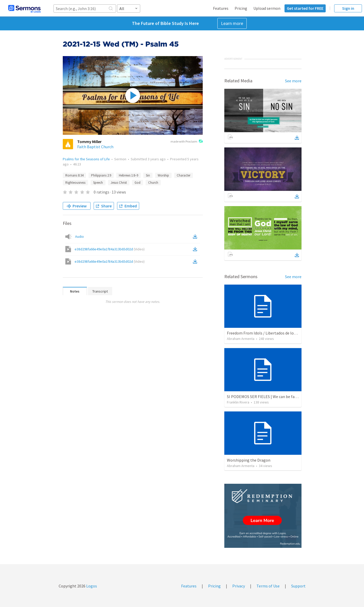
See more (293, 81)
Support (298, 586)
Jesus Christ (119, 183)
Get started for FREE (305, 8)
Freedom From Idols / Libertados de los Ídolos (267, 333)
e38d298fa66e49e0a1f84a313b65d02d (110, 249)
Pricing (241, 8)
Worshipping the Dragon (249, 460)
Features (221, 8)
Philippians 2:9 (101, 175)
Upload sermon (267, 8)
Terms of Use (268, 586)
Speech (98, 183)
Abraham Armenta (241, 339)
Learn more (232, 23)
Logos (91, 586)
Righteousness (75, 183)
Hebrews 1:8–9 (128, 175)
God (137, 183)
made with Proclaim (187, 142)
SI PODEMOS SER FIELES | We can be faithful (266, 397)
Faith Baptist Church (95, 147)
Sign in (348, 8)
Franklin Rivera (238, 402)
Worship (163, 175)
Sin (148, 175)
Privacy (239, 586)
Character (184, 175)
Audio (79, 236)
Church (153, 183)
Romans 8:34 (74, 175)
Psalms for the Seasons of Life (86, 159)
